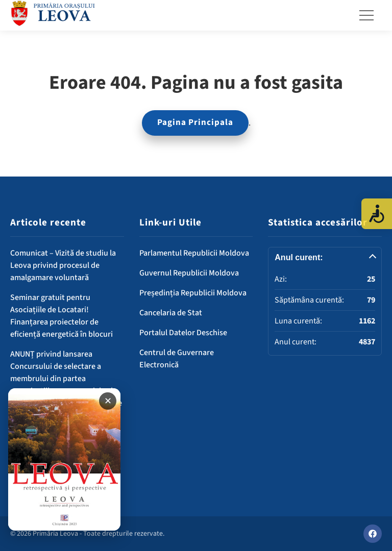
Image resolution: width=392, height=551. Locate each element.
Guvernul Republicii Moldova (189, 273)
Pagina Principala (195, 122)
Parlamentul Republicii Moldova (194, 253)
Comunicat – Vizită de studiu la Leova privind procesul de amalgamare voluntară (63, 265)
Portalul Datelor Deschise (183, 333)
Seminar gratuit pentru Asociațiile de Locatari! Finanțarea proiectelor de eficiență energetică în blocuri (62, 316)
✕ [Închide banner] (108, 401)
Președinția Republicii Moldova (193, 293)
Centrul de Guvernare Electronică (177, 359)
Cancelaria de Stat (171, 313)
